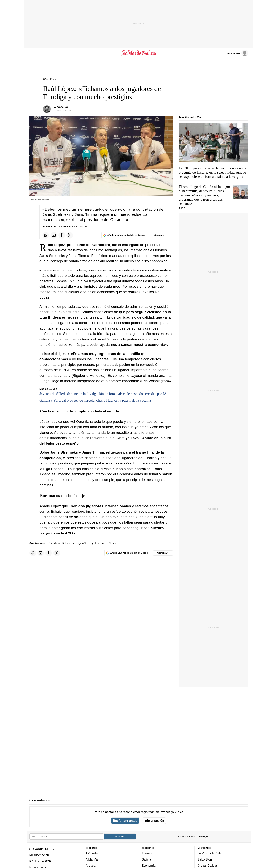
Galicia (146, 859)
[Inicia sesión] (237, 53)
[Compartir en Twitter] (70, 235)
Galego (203, 836)
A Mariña (92, 859)
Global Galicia (207, 866)
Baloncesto (68, 543)
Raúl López (112, 543)
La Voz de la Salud (210, 853)
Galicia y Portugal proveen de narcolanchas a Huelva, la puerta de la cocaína (95, 400)
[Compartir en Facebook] (62, 235)
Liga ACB (82, 543)
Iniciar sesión (154, 821)
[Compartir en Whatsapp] (46, 235)
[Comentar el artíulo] (160, 235)
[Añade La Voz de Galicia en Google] (124, 235)
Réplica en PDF (40, 861)
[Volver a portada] (138, 53)
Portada (147, 853)
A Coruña (92, 853)
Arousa (90, 866)
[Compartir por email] (54, 235)
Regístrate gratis (125, 821)
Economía (149, 866)
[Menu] (32, 53)
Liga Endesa (96, 543)
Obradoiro (54, 543)
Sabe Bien (205, 859)
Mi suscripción (39, 855)
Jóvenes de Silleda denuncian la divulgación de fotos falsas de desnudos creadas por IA (103, 394)
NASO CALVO (61, 107)
